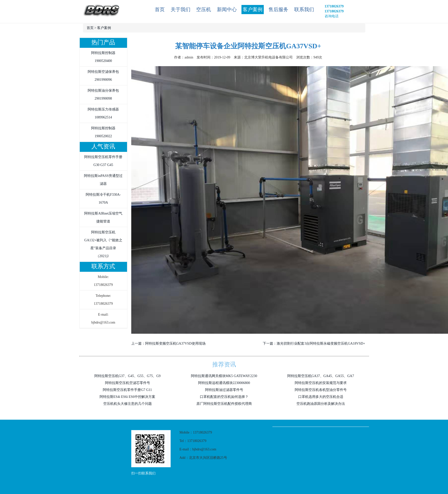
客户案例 (253, 9)
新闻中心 (227, 9)
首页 (160, 9)
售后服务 (278, 9)
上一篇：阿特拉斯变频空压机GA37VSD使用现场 (168, 343)
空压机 (204, 9)
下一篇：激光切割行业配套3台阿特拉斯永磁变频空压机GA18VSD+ (314, 343)
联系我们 (304, 9)
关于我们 (181, 9)
